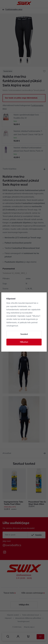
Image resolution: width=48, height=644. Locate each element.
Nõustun (24, 342)
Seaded (24, 334)
